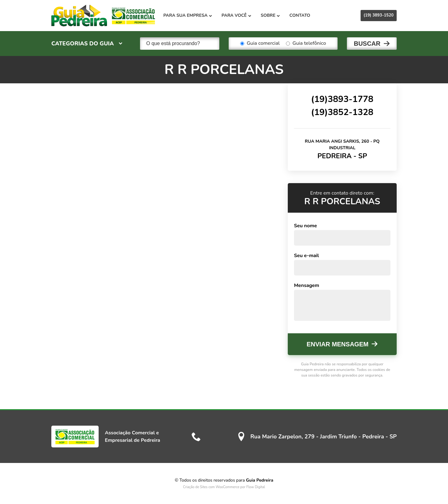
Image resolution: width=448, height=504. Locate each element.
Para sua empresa (188, 15)
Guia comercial (260, 44)
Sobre (270, 15)
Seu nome (306, 226)
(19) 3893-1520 (379, 15)
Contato (300, 15)
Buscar (367, 44)
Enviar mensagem (338, 344)
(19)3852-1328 (342, 112)
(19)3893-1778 (342, 99)
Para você (236, 15)
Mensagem (307, 285)
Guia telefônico (306, 44)
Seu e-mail (306, 256)
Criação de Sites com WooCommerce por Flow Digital (224, 487)
